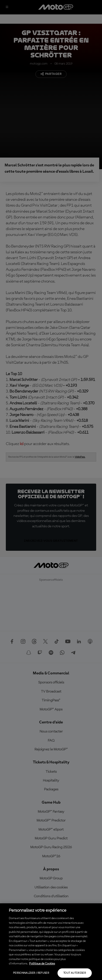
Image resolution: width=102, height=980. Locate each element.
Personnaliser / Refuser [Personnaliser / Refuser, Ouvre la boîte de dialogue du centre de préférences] (31, 973)
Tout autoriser (75, 973)
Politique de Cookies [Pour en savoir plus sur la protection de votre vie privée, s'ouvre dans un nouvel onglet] (42, 964)
